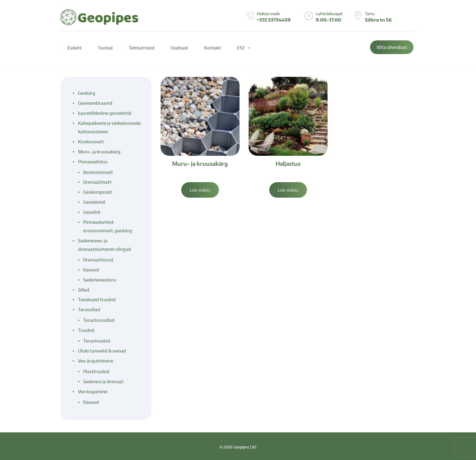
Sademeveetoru (100, 280)
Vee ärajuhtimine (96, 361)
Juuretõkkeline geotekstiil (105, 113)
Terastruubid (97, 341)
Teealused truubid (97, 300)
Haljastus (288, 164)
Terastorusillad (99, 320)
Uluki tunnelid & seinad (102, 351)
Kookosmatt (91, 142)
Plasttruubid (96, 371)
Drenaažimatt (97, 182)
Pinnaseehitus (93, 162)
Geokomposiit (98, 192)
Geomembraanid (95, 103)
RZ (254, 447)
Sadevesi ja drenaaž (103, 382)
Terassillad (89, 310)
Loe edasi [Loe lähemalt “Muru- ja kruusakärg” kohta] (200, 190)
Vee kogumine (93, 392)
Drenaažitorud (98, 260)
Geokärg (87, 93)
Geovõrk (92, 212)
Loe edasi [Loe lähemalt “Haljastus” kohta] (288, 190)
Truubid (86, 330)
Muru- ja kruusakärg (200, 164)
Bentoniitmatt (98, 172)
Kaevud (91, 270)
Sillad (84, 290)
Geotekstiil (94, 202)
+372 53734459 (274, 20)
